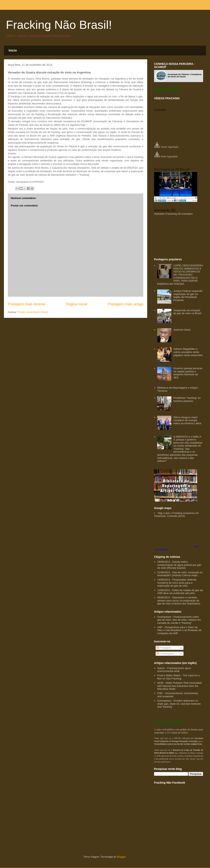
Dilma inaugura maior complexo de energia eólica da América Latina (187, 420)
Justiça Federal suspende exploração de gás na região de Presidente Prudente (188, 296)
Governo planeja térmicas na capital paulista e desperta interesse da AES (188, 373)
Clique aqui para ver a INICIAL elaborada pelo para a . (179, 741)
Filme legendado (166, 156)
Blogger (121, 857)
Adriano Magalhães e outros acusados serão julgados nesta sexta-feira (188, 352)
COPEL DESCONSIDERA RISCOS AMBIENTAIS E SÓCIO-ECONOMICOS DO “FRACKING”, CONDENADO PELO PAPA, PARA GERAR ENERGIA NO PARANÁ (180, 275)
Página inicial (77, 304)
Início (13, 50)
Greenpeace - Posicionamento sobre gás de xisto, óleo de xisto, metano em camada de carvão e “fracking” (179, 620)
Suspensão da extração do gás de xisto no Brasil (187, 312)
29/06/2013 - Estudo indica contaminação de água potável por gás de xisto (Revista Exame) (179, 565)
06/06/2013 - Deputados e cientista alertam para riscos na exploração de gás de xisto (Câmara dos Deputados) (179, 600)
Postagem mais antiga (126, 304)
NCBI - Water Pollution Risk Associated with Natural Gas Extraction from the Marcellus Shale (179, 686)
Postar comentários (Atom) (33, 312)
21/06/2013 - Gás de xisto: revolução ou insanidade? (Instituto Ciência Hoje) (180, 574)
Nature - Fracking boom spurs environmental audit (174, 670)
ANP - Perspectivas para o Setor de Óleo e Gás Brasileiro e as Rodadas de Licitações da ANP (179, 630)
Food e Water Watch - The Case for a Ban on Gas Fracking (178, 677)
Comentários (165, 654)
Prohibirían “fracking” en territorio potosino (187, 399)
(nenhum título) (182, 330)
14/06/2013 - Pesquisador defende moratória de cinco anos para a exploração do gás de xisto (177, 583)
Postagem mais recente (27, 304)
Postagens (164, 648)
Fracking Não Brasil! (59, 25)
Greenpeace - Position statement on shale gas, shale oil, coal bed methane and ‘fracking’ (179, 704)
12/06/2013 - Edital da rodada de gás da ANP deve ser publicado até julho (180, 592)
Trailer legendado (166, 147)
